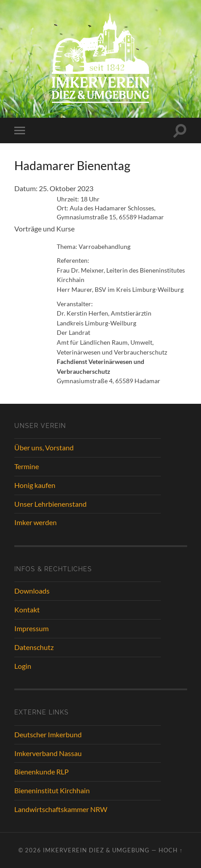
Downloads (32, 591)
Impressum (31, 628)
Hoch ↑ (171, 850)
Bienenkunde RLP (42, 772)
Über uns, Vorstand (44, 447)
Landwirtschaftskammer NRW (61, 809)
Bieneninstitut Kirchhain (52, 790)
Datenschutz (34, 647)
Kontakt (27, 609)
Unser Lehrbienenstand (50, 504)
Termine (27, 466)
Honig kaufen (35, 485)
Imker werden (36, 522)
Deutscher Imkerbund (48, 734)
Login (23, 666)
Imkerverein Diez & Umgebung (96, 850)
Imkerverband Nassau (48, 753)
